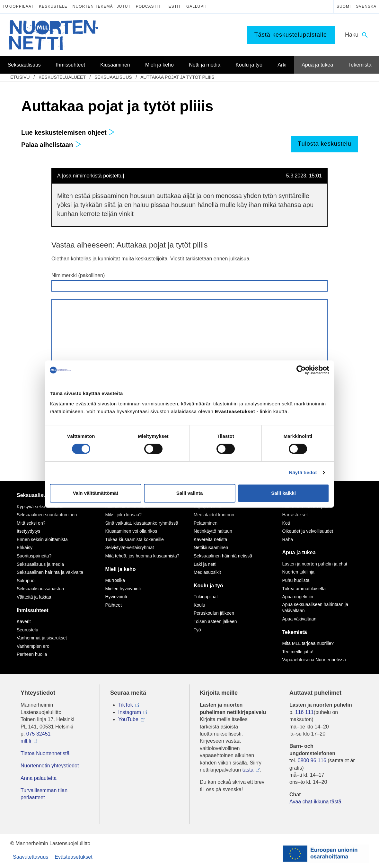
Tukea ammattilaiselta (304, 589)
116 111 (304, 712)
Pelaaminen (206, 523)
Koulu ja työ (208, 586)
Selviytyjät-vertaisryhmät (130, 547)
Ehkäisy (25, 547)
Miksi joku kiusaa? (124, 515)
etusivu (20, 77)
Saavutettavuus (31, 857)
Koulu (199, 605)
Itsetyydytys (28, 531)
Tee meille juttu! (298, 652)
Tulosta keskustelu (324, 144)
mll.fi (26, 741)
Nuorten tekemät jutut (102, 6)
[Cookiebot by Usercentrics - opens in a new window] (301, 370)
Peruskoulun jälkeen (214, 613)
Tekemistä (295, 632)
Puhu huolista (296, 580)
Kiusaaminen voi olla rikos (131, 531)
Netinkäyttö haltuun (213, 531)
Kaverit (24, 621)
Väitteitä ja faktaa (34, 597)
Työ (197, 630)
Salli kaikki (283, 493)
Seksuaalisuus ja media (40, 564)
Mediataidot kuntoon (214, 515)
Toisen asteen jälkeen (215, 621)
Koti (286, 523)
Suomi (344, 6)
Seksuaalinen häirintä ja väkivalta (50, 572)
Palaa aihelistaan (51, 145)
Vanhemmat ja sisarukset (42, 638)
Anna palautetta (39, 778)
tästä (248, 770)
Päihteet (114, 605)
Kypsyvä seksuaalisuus (40, 507)
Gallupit (197, 6)
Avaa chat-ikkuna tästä (315, 802)
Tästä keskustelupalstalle (291, 35)
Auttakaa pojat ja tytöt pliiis (177, 77)
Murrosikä (115, 580)
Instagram (130, 712)
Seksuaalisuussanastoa (40, 589)
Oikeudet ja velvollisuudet (308, 531)
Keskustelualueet (62, 77)
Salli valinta (190, 493)
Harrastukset (295, 515)
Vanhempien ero (33, 646)
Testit (174, 6)
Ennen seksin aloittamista (42, 539)
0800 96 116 (312, 760)
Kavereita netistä (210, 539)
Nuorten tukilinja (298, 572)
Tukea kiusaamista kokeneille (135, 539)
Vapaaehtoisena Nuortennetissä (314, 660)
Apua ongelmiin (298, 597)
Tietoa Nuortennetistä (45, 753)
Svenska (366, 6)
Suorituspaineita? (34, 556)
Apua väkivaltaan (300, 619)
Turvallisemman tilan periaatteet (44, 794)
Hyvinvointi (116, 597)
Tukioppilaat (18, 6)
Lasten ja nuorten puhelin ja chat (315, 564)
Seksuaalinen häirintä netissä (223, 556)
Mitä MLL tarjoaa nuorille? (308, 643)
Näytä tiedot (303, 472)
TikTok (126, 705)
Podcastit (148, 6)
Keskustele (53, 6)
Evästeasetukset (73, 857)
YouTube (128, 719)
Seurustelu (27, 630)
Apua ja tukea (299, 552)
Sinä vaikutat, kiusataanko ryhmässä (142, 523)
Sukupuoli (27, 581)
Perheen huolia (32, 654)
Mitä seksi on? (31, 523)
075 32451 (39, 734)
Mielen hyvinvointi (123, 589)
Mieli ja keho (121, 569)
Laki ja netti (205, 564)
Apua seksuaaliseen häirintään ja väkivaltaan (315, 608)
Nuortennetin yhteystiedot (50, 766)
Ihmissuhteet (33, 610)
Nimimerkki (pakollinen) (78, 275)
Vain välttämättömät (96, 493)
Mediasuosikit (207, 572)
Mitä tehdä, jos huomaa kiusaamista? (142, 556)
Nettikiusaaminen (211, 547)
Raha (288, 539)
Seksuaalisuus (113, 77)
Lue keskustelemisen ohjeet (68, 132)
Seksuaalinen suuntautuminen (47, 515)
